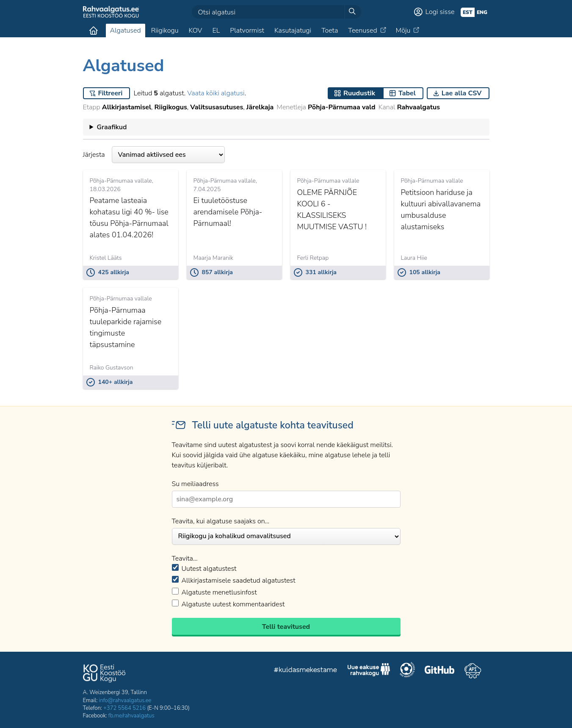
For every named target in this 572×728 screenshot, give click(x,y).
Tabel (407, 93)
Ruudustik (359, 93)
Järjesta (154, 155)
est (468, 12)
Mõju (403, 31)
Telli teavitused (286, 627)
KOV (195, 31)
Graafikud (112, 127)
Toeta (330, 31)
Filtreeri (111, 93)
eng (482, 12)
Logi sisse (440, 12)
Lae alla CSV (462, 93)
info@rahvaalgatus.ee (125, 700)
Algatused (126, 31)
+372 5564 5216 (124, 708)
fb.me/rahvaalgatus (131, 716)
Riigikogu (165, 31)
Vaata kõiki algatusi (216, 93)
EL (216, 31)
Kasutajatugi (293, 31)
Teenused (362, 31)
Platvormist (247, 31)
